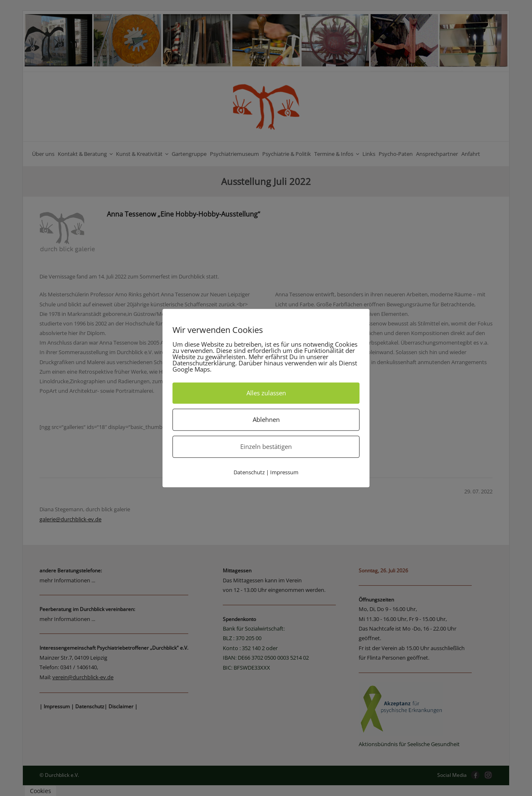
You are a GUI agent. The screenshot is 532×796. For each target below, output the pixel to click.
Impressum (284, 472)
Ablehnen (266, 419)
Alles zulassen (266, 393)
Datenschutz (249, 472)
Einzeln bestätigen (266, 446)
